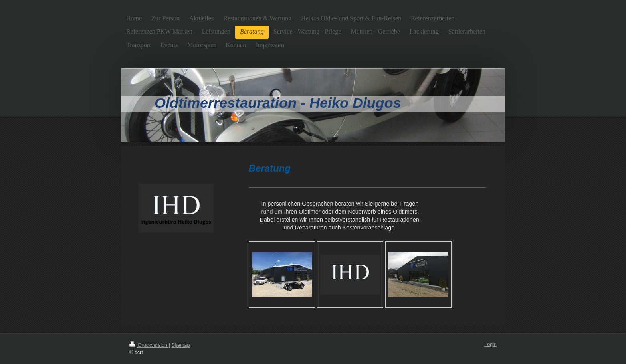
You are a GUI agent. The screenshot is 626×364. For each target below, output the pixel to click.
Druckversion (149, 345)
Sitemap (180, 345)
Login (490, 344)
